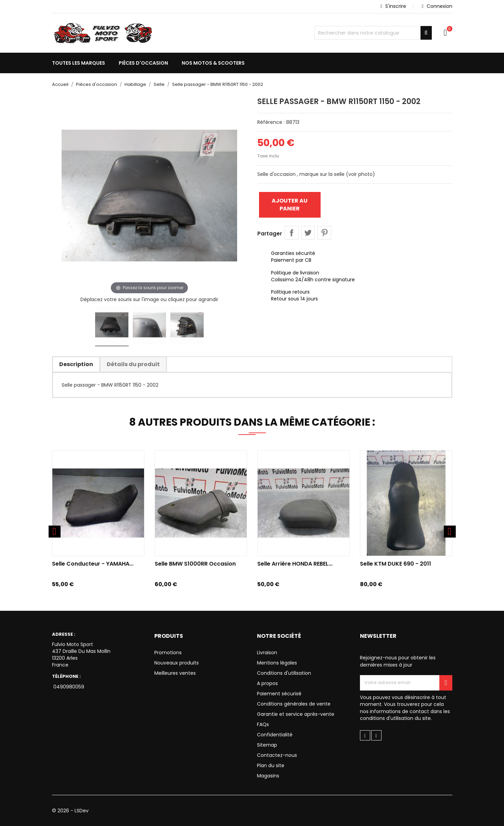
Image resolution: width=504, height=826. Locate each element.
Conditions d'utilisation (284, 673)
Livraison (267, 653)
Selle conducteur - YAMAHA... (93, 564)
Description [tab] (76, 364)
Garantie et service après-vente (296, 714)
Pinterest (324, 233)
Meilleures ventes (175, 673)
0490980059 (68, 687)
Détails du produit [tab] (133, 364)
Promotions (168, 653)
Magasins (268, 776)
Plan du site (271, 765)
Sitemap (267, 745)
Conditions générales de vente (294, 704)
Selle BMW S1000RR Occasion (195, 564)
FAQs (263, 724)
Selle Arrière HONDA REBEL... (295, 564)
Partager (292, 233)
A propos (267, 683)
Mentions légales (277, 663)
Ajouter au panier (290, 204)
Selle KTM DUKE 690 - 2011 (396, 564)
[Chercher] (373, 33)
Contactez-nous (277, 755)
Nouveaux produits (177, 663)
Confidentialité (275, 735)
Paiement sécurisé (279, 694)
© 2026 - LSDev (70, 811)
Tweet (308, 233)
